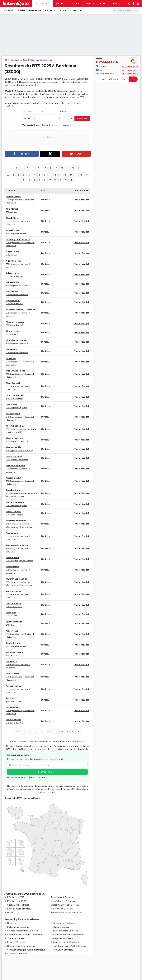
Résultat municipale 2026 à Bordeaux (69, 946)
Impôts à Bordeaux (16, 942)
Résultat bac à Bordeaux (62, 897)
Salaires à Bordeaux (16, 938)
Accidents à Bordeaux (17, 954)
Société (21, 11)
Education (50, 11)
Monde (63, 11)
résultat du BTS (15, 79)
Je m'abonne (45, 772)
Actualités (43, 4)
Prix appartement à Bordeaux (65, 942)
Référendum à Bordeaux (63, 950)
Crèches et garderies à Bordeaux (23, 931)
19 (56, 168)
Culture (74, 4)
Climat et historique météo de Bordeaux (26, 950)
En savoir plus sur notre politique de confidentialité (26, 778)
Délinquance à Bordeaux (62, 923)
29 (73, 168)
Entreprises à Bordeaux (62, 938)
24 (67, 168)
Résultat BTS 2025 (18, 60)
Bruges (37, 125)
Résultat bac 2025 (16, 897)
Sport (60, 4)
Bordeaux (12, 923)
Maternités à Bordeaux (18, 927)
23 (62, 168)
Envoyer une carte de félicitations (67, 913)
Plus (116, 4)
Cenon (45, 125)
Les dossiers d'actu (106, 74)
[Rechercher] (125, 11)
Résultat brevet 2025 (17, 901)
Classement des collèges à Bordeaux (25, 935)
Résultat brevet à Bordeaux (64, 901)
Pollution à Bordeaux (61, 927)
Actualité (101, 66)
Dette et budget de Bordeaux (21, 946)
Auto (103, 4)
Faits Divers (35, 11)
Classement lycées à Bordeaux (65, 905)
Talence (65, 125)
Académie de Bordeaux (41, 60)
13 (51, 168)
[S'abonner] (117, 79)
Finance (90, 4)
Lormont (55, 125)
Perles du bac (14, 913)
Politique (9, 11)
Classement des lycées (18, 905)
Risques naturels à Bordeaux (64, 931)
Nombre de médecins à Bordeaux (67, 935)
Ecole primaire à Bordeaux (20, 909)
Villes (73, 11)
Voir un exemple (130, 66)
